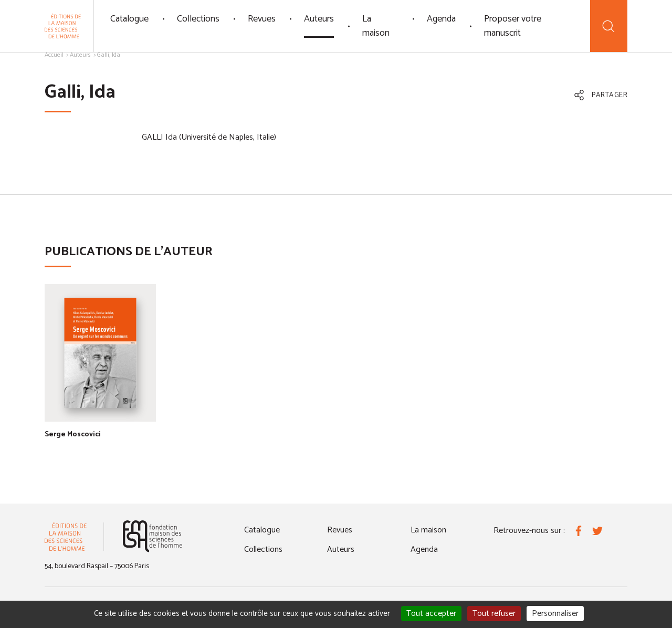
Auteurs (319, 19)
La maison (376, 26)
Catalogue (129, 19)
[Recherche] (609, 26)
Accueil (54, 55)
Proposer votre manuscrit (513, 26)
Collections (198, 19)
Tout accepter (431, 614)
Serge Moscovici (73, 435)
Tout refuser (494, 614)
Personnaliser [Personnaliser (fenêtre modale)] (555, 614)
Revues (262, 19)
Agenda (441, 19)
